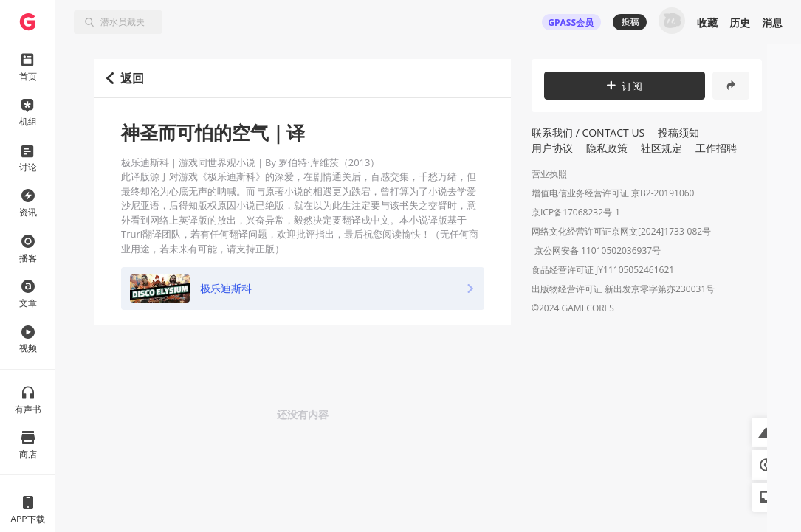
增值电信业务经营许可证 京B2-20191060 (613, 193)
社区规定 (661, 148)
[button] (766, 432)
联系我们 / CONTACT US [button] (588, 132)
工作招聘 (716, 148)
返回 (125, 78)
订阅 (625, 86)
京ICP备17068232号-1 (576, 212)
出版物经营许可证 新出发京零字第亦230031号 (623, 290)
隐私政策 (607, 148)
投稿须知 (678, 132)
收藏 (707, 23)
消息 (772, 23)
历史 (740, 23)
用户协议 (552, 148)
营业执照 (549, 174)
